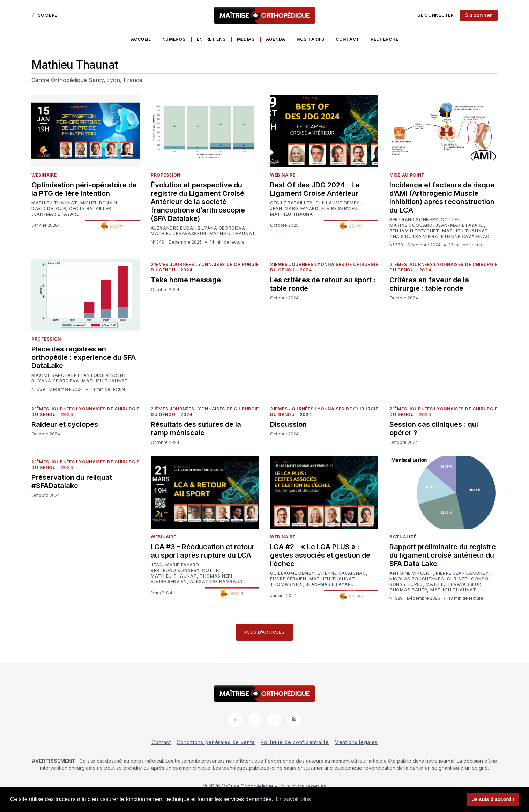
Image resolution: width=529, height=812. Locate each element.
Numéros (174, 39)
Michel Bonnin (99, 203)
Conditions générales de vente (216, 742)
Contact (348, 39)
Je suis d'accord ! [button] (493, 799)
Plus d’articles (264, 632)
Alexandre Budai (173, 228)
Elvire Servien (340, 209)
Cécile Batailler (90, 209)
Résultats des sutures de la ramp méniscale (196, 429)
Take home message (186, 280)
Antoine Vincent (105, 375)
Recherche (384, 39)
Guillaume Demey (338, 203)
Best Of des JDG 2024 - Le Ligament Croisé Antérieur (315, 189)
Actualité (403, 537)
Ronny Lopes (406, 584)
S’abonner (479, 15)
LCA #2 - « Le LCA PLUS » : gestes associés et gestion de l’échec (320, 555)
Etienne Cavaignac (465, 237)
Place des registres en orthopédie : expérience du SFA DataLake (84, 357)
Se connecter (436, 15)
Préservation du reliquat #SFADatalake (72, 482)
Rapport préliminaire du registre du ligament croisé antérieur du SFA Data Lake (443, 555)
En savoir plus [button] (293, 799)
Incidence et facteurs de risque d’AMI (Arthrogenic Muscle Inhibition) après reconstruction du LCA (442, 198)
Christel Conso (468, 579)
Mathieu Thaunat (54, 203)
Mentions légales (356, 742)
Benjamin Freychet (414, 231)
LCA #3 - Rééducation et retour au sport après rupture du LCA (203, 551)
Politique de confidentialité (295, 742)
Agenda (276, 39)
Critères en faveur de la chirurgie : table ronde (429, 284)
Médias (246, 39)
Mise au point (407, 175)
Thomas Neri (216, 576)
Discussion (288, 424)
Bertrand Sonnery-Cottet (425, 220)
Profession (166, 175)
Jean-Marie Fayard (56, 214)
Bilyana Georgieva (221, 228)
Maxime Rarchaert (56, 375)
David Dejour (49, 209)
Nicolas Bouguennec (417, 579)
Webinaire (44, 175)
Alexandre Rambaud (216, 582)
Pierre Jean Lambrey (462, 573)
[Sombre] (44, 15)
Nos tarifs (311, 39)
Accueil (141, 39)
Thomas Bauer (408, 590)
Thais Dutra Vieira (414, 237)
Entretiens (211, 39)
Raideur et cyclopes (65, 424)
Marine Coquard (411, 225)
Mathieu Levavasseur (178, 234)
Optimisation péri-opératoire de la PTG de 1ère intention (84, 189)
